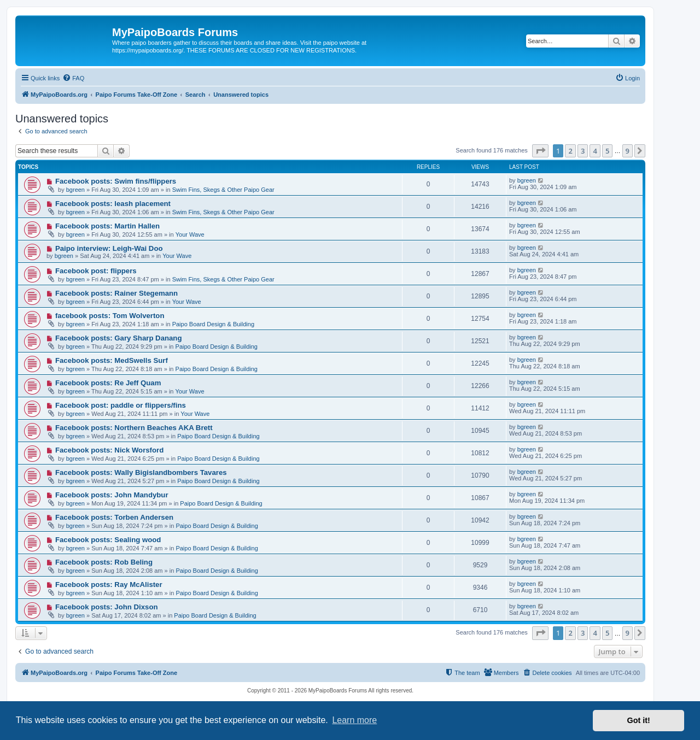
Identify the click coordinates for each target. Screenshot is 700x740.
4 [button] (595, 151)
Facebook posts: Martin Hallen (107, 226)
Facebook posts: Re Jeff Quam (108, 383)
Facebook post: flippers (96, 271)
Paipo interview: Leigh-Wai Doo (109, 248)
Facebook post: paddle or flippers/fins (121, 405)
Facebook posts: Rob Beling (104, 562)
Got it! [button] (639, 720)
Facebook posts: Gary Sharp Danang (119, 338)
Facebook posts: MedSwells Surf (112, 360)
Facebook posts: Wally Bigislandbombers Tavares (141, 472)
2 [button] (570, 151)
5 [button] (607, 151)
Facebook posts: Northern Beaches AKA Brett (134, 428)
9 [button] (628, 151)
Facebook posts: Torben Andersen (114, 517)
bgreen (75, 190)
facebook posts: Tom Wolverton (110, 316)
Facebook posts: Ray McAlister (109, 585)
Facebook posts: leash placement (113, 204)
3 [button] (583, 151)
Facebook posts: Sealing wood (108, 540)
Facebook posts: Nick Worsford (109, 450)
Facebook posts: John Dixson (107, 607)
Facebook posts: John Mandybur (112, 495)
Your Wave (190, 234)
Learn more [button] (354, 720)
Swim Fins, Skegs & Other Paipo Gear (223, 190)
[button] (540, 151)
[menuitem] (73, 78)
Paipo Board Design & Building (213, 324)
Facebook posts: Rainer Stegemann (116, 293)
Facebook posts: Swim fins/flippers (116, 181)
